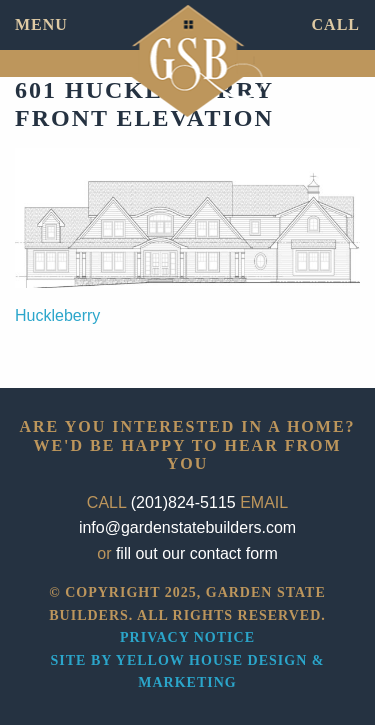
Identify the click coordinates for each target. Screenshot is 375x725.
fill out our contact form (197, 553)
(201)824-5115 (183, 502)
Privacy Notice (187, 637)
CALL (336, 24)
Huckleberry (57, 315)
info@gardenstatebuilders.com (187, 527)
